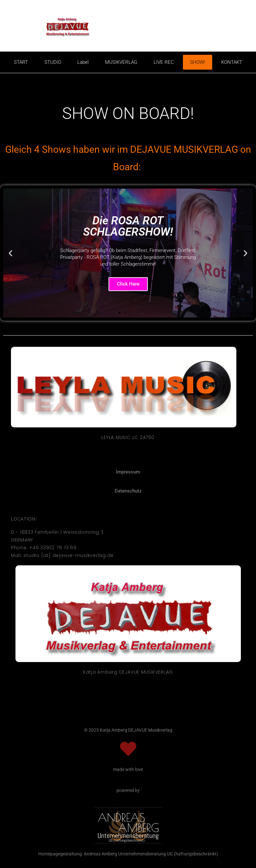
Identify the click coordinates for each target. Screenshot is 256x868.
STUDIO (53, 62)
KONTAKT (232, 62)
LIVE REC (164, 62)
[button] (10, 253)
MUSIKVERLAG (121, 62)
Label (83, 62)
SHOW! (197, 62)
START (21, 62)
